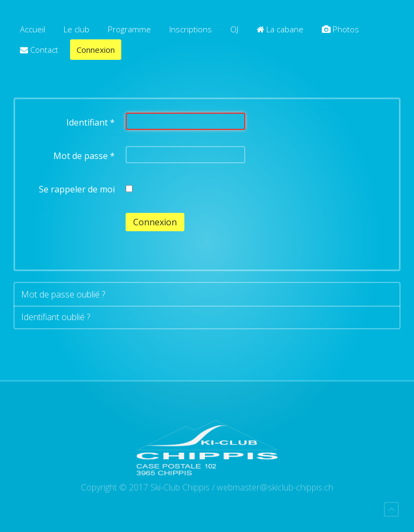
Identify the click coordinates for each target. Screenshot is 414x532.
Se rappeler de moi (77, 189)
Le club (77, 29)
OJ (234, 29)
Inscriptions (191, 29)
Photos (340, 29)
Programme (129, 29)
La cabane (280, 29)
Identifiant (91, 122)
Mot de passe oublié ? (63, 294)
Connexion (96, 50)
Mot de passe (84, 156)
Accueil (33, 29)
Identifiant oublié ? (56, 317)
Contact (39, 50)
